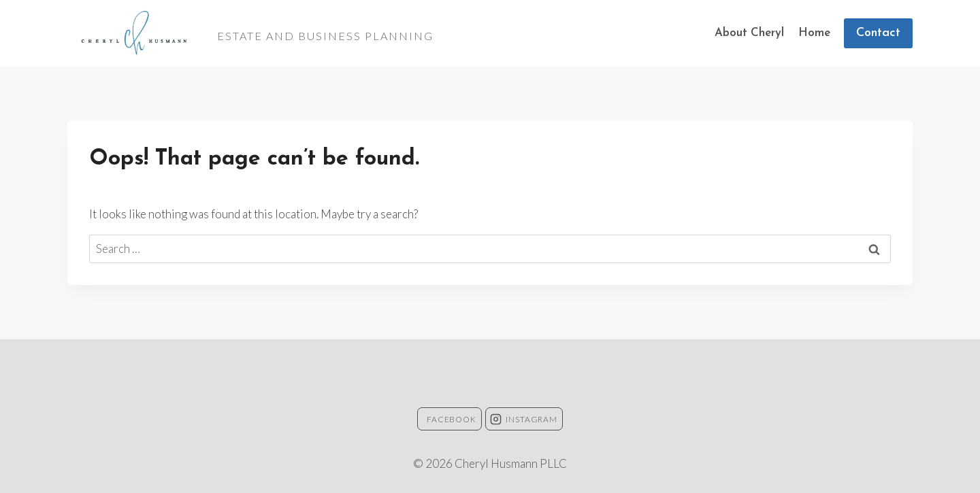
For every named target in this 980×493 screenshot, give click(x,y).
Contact (878, 33)
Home (814, 33)
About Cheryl (749, 33)
